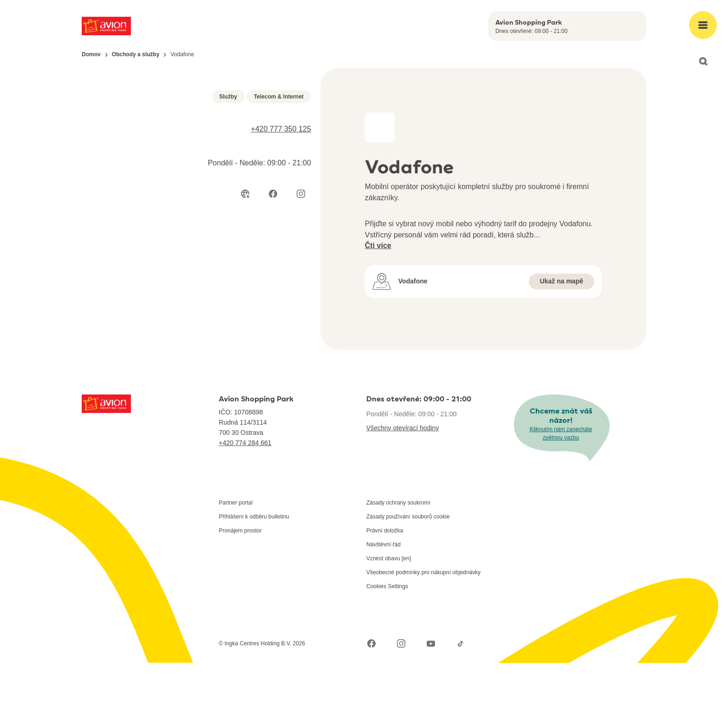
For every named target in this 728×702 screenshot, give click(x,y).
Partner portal (236, 542)
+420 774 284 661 (245, 482)
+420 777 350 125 (281, 314)
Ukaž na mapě (562, 281)
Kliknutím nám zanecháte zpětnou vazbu (561, 472)
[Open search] (703, 61)
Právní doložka (385, 570)
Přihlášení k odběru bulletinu (254, 556)
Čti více (378, 246)
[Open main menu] (703, 25)
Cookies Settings (387, 625)
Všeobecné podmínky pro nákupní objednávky (423, 611)
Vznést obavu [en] (389, 597)
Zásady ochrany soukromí (398, 542)
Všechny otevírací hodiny (403, 467)
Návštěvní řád (383, 584)
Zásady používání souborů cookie (408, 556)
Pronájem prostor (240, 570)
